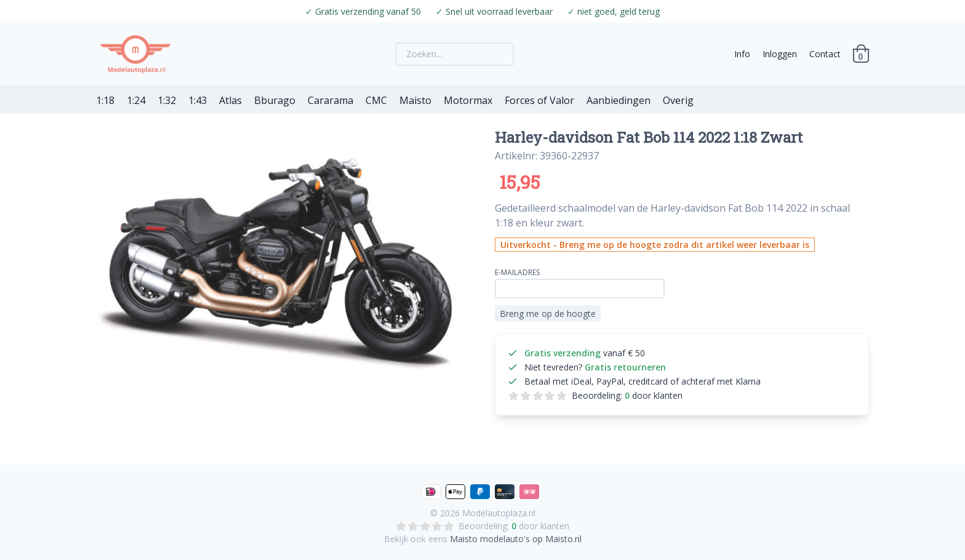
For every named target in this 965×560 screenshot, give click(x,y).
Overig (678, 100)
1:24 (136, 100)
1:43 (198, 100)
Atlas (230, 100)
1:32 (167, 100)
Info (742, 54)
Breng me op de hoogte (548, 314)
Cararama (330, 100)
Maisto (415, 100)
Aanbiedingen (619, 100)
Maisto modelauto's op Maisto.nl (516, 539)
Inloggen (780, 54)
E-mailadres (517, 272)
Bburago (275, 100)
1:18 (105, 100)
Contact (825, 54)
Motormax (468, 100)
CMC (376, 100)
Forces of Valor (539, 100)
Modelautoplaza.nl (499, 513)
